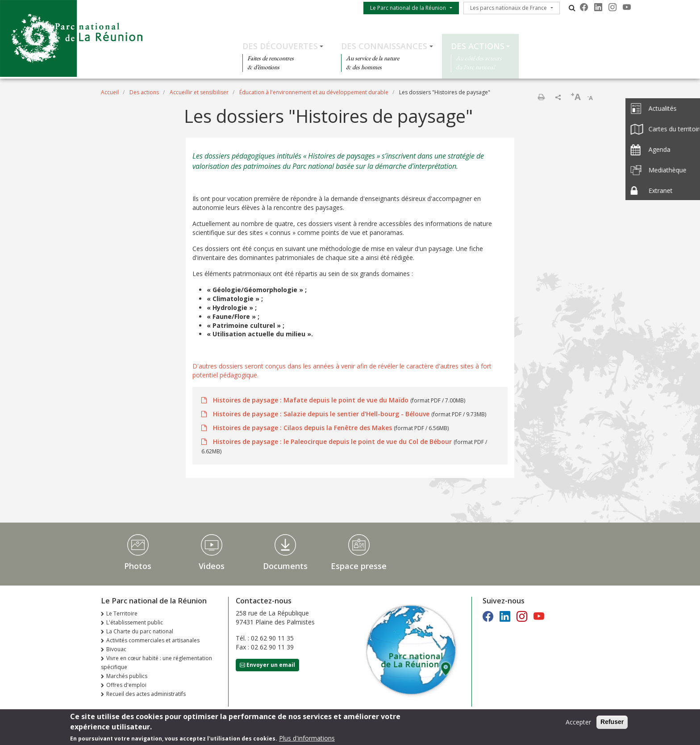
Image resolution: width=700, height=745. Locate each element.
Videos (212, 566)
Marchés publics (127, 676)
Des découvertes (280, 46)
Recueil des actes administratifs (146, 694)
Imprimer (541, 97)
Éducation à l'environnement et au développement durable (314, 92)
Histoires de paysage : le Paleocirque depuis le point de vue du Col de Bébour (332, 442)
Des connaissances (384, 46)
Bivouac (116, 649)
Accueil (110, 92)
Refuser (612, 723)
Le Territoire (122, 613)
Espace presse (359, 566)
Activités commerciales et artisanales (153, 640)
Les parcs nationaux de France (508, 8)
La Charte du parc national (140, 631)
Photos (138, 566)
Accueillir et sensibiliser (199, 92)
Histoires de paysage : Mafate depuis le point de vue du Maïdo (311, 400)
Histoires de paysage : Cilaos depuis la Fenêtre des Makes (302, 428)
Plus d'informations (307, 739)
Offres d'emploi (126, 685)
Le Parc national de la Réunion (408, 8)
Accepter (578, 723)
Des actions (478, 46)
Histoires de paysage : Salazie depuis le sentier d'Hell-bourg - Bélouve (321, 414)
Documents (285, 566)
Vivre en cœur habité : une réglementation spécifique (156, 663)
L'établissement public (135, 622)
